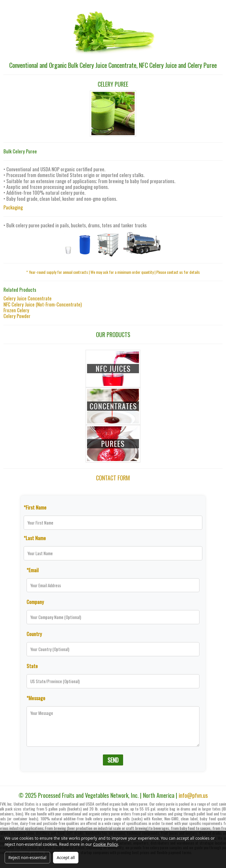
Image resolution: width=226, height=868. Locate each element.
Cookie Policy (106, 844)
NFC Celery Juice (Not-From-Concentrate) (43, 304)
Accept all (66, 857)
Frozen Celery (16, 310)
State (32, 666)
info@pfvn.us (193, 795)
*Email (33, 570)
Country (34, 634)
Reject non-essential (27, 857)
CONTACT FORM (113, 478)
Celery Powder (17, 316)
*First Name (35, 507)
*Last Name (35, 538)
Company (35, 602)
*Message (36, 698)
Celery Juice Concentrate (28, 298)
